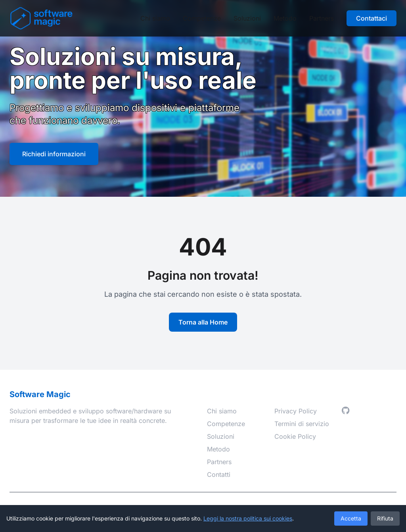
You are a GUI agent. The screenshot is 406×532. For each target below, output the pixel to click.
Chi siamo (155, 18)
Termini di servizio (302, 424)
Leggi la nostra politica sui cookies (248, 518)
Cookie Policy (295, 436)
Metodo (285, 18)
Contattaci (372, 18)
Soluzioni (247, 18)
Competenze (202, 18)
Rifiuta (385, 518)
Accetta (351, 518)
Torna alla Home (203, 322)
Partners (322, 18)
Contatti (219, 474)
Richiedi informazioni (54, 154)
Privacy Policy (296, 411)
